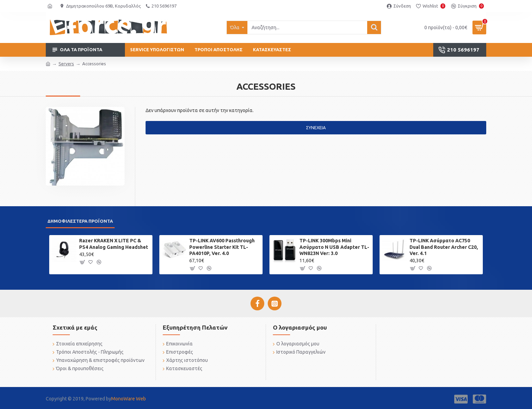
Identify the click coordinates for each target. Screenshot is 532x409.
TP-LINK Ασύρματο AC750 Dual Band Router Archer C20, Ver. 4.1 (444, 247)
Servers (66, 64)
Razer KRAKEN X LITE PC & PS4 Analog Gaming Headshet (114, 244)
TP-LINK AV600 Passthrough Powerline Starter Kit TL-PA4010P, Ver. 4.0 (222, 247)
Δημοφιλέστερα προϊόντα (80, 221)
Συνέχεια (316, 128)
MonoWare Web (129, 399)
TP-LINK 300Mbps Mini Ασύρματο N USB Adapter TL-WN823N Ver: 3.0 (334, 247)
